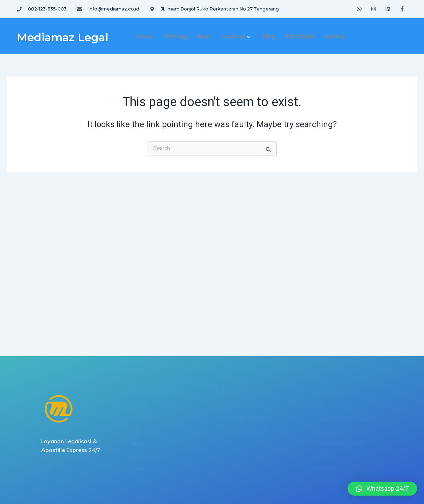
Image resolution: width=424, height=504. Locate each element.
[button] (382, 489)
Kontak (334, 36)
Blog (269, 36)
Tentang (175, 36)
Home (145, 36)
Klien (204, 36)
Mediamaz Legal (70, 37)
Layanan (237, 36)
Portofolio (300, 36)
